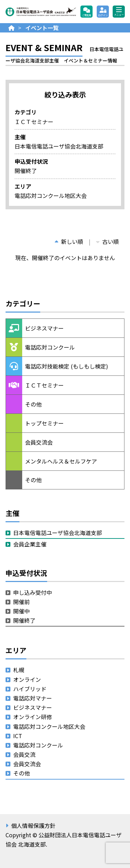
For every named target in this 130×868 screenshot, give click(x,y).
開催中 (21, 611)
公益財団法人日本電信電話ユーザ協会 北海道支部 (41, 12)
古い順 (107, 241)
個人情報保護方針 (33, 826)
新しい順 (69, 241)
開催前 (21, 602)
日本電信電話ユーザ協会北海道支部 (58, 533)
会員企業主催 (30, 544)
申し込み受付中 (33, 592)
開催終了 (24, 620)
